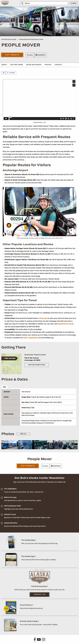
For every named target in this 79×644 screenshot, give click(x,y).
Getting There (17, 65)
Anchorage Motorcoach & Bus (31, 40)
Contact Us (39, 595)
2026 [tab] (4, 387)
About (4, 65)
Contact (58, 65)
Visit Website (12, 55)
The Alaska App (29, 556)
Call (30, 55)
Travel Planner (27, 605)
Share (11, 73)
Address (40, 55)
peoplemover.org (65, 324)
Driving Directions (37, 365)
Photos (48, 65)
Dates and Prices (34, 65)
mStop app (43, 318)
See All (23, 434)
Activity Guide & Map (29, 621)
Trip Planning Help (40, 586)
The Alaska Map (29, 540)
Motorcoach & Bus (9, 40)
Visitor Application (30, 338)
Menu (74, 3)
